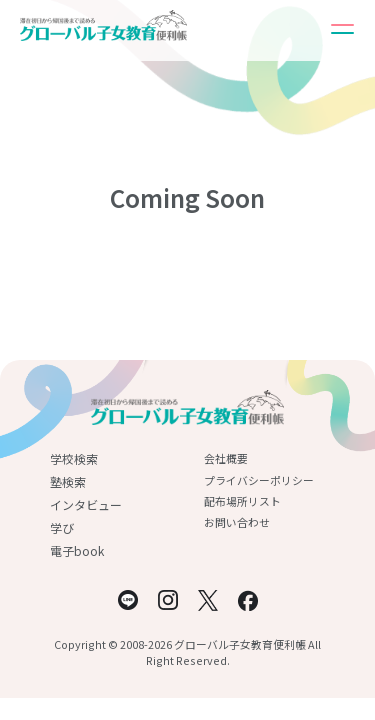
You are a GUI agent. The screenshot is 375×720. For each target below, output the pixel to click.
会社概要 (226, 458)
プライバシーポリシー (259, 480)
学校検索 (74, 458)
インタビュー (86, 504)
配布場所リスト (242, 501)
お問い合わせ (237, 522)
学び (62, 527)
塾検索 (68, 481)
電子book (77, 550)
